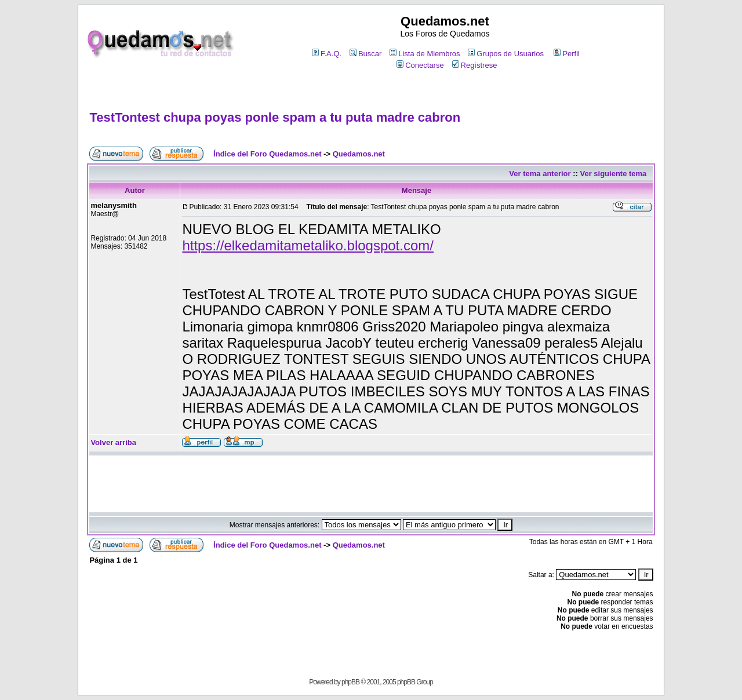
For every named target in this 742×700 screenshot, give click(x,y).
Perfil (567, 54)
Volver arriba (113, 442)
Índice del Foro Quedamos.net (267, 154)
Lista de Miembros (425, 54)
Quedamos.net (359, 154)
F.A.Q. (327, 54)
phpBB (350, 682)
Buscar (365, 54)
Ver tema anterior (540, 174)
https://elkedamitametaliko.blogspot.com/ (308, 245)
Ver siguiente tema (613, 174)
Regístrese (475, 65)
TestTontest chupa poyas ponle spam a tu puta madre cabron (275, 117)
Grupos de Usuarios (506, 54)
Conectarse (420, 65)
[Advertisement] (371, 91)
